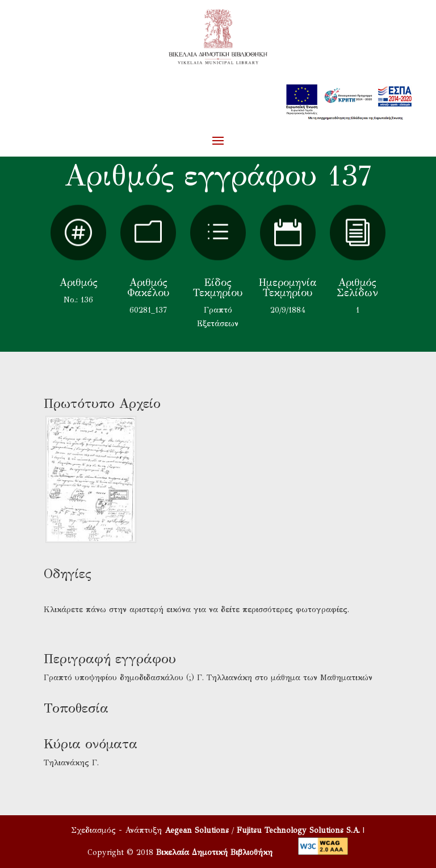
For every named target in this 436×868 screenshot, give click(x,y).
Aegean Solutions (197, 830)
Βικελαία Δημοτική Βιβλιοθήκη (214, 852)
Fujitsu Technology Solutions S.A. (298, 830)
